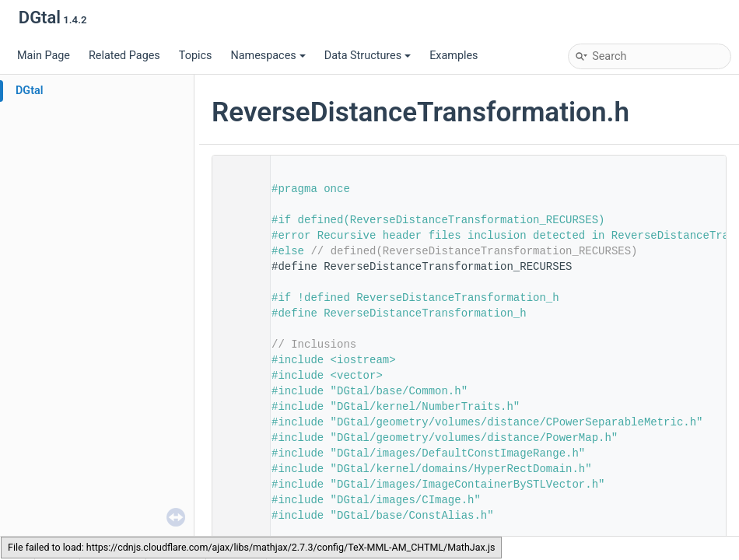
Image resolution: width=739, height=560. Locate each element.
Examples (454, 56)
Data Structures (368, 56)
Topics (196, 56)
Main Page (44, 56)
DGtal (30, 91)
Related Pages (124, 56)
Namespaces (268, 56)
